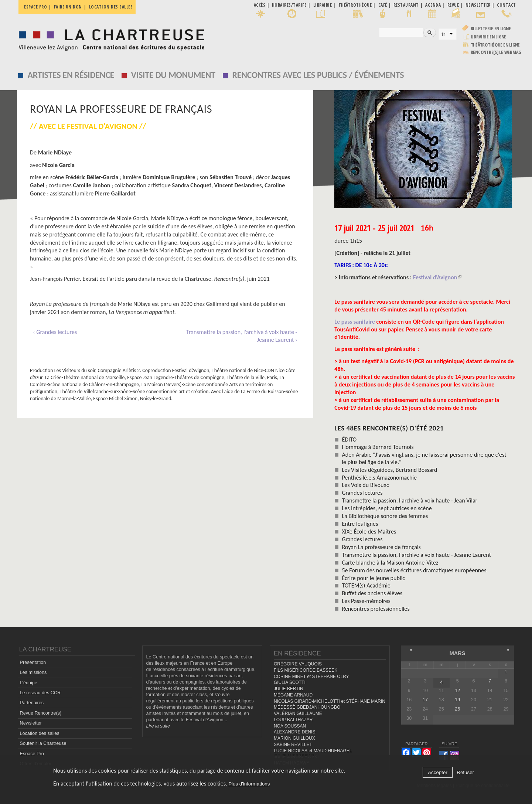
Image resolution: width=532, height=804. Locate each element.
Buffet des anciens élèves (372, 593)
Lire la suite (158, 726)
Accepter (438, 772)
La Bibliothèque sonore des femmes (385, 516)
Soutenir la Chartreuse (43, 743)
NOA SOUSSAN (290, 726)
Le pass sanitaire (355, 322)
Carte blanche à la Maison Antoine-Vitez (390, 563)
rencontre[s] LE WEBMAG (496, 52)
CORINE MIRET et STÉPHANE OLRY (311, 677)
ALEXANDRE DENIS (294, 732)
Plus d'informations (249, 784)
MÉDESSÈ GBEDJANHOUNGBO (307, 707)
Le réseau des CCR (40, 693)
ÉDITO (349, 440)
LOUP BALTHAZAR (293, 720)
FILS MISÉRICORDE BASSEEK (306, 670)
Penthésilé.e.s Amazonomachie (379, 478)
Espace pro (35, 7)
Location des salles (111, 7)
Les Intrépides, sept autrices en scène (387, 508)
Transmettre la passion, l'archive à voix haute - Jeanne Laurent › (242, 336)
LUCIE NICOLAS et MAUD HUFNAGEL (313, 751)
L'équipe (29, 683)
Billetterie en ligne (491, 29)
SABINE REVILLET (293, 745)
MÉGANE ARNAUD (293, 695)
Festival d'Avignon (437, 277)
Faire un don (68, 7)
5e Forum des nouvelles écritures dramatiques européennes (414, 570)
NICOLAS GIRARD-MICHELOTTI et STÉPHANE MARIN (330, 701)
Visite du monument (173, 75)
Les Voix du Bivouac (365, 485)
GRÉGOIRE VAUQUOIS (298, 664)
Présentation (33, 662)
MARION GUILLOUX (294, 738)
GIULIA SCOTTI (290, 682)
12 (457, 691)
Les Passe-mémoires (366, 601)
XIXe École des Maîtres (369, 532)
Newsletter (31, 723)
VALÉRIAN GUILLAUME (298, 713)
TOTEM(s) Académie (366, 585)
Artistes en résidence (71, 75)
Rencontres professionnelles (376, 609)
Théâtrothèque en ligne (495, 45)
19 (457, 700)
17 (425, 700)
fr (444, 34)
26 (457, 709)
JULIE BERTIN (289, 689)
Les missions (33, 672)
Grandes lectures (362, 493)
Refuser (465, 772)
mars (458, 653)
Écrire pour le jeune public (373, 578)
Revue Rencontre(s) (41, 713)
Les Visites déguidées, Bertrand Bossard (389, 470)
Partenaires (32, 703)
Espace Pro (32, 754)
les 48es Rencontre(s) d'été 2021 (389, 428)
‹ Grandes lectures (55, 332)
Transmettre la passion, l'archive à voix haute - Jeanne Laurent (416, 555)
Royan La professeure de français (381, 547)
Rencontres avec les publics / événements (318, 75)
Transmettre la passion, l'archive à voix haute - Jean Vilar (410, 500)
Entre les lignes (360, 524)
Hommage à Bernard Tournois (378, 447)
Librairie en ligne (489, 37)
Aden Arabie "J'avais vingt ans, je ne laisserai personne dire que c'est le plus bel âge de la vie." (424, 458)
